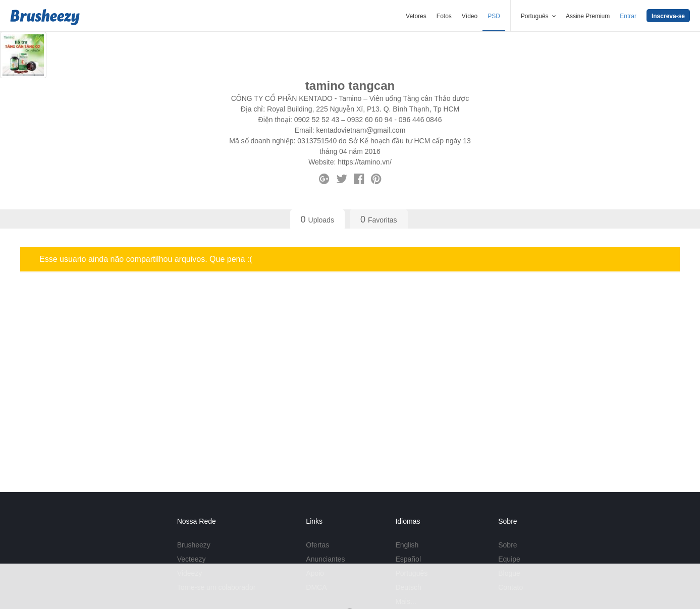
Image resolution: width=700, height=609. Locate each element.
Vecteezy (192, 559)
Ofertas (317, 545)
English (407, 545)
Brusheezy (194, 545)
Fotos (444, 16)
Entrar (628, 16)
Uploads (317, 219)
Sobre (507, 545)
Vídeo (470, 16)
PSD (494, 16)
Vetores (416, 16)
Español (408, 559)
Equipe (509, 559)
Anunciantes (325, 559)
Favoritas (379, 219)
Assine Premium (588, 16)
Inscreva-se (668, 16)
